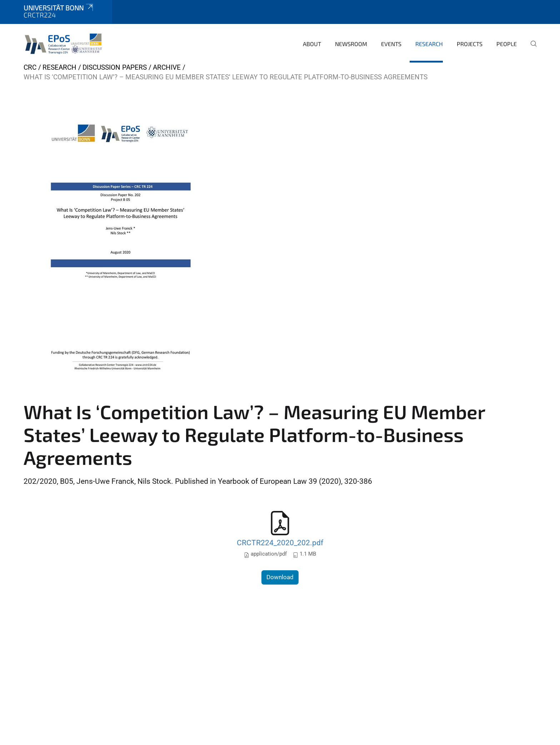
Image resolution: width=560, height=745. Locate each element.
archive (167, 67)
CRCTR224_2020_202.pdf (280, 543)
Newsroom (351, 44)
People (507, 44)
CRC (30, 67)
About (312, 44)
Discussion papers (115, 67)
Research (429, 44)
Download (280, 577)
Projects (470, 44)
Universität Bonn (59, 8)
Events (391, 44)
